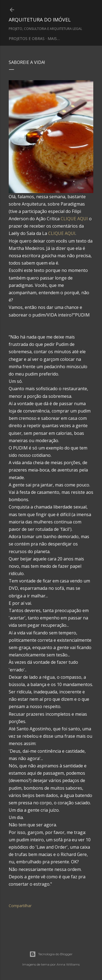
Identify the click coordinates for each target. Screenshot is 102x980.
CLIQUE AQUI (74, 219)
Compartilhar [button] (20, 906)
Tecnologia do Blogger (51, 954)
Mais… (54, 38)
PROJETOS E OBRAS (27, 38)
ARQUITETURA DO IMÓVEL (40, 20)
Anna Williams (68, 964)
